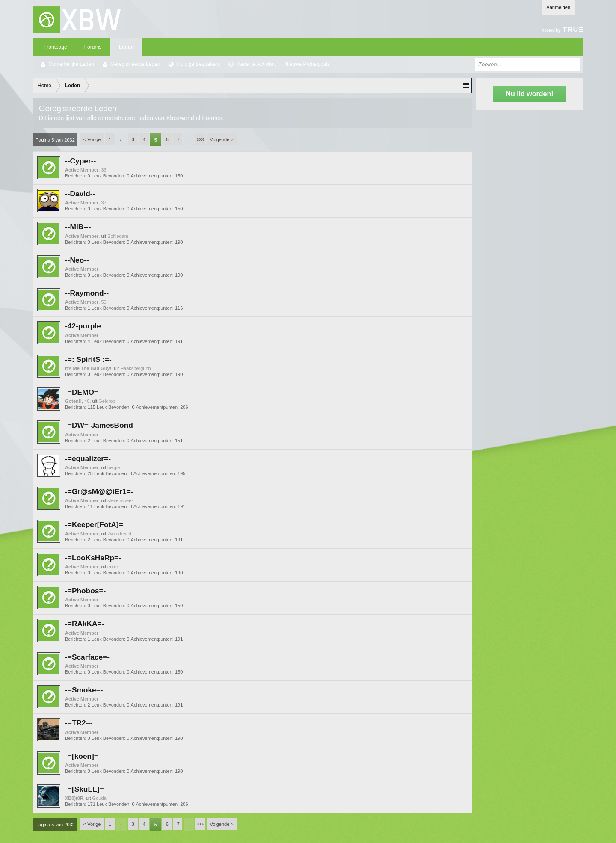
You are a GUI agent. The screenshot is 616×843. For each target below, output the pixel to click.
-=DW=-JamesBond (99, 425)
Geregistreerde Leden (135, 64)
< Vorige (92, 139)
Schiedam (118, 236)
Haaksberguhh (136, 368)
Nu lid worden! (529, 94)
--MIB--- (78, 227)
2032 (201, 139)
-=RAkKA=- (84, 624)
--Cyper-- (80, 161)
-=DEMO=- (83, 392)
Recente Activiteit (256, 64)
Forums (93, 47)
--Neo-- (77, 260)
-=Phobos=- (85, 591)
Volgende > (221, 139)
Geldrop (107, 401)
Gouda (99, 798)
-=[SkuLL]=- (86, 789)
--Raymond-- (87, 293)
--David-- (80, 194)
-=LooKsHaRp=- (93, 558)
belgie (114, 467)
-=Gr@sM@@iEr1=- (99, 491)
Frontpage (55, 47)
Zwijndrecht (119, 534)
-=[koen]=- (83, 756)
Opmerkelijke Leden (71, 64)
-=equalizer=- (88, 458)
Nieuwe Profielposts (307, 64)
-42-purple (83, 326)
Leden (126, 47)
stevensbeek (121, 500)
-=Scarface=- (87, 657)
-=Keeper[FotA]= (94, 524)
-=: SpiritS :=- (88, 359)
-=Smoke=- (84, 690)
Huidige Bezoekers (198, 64)
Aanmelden (558, 7)
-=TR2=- (79, 723)
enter (113, 567)
